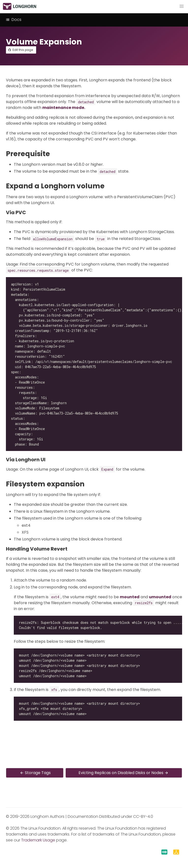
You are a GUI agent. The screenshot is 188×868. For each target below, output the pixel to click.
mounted (130, 597)
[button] (182, 6)
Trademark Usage (38, 840)
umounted (160, 597)
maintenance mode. (64, 108)
